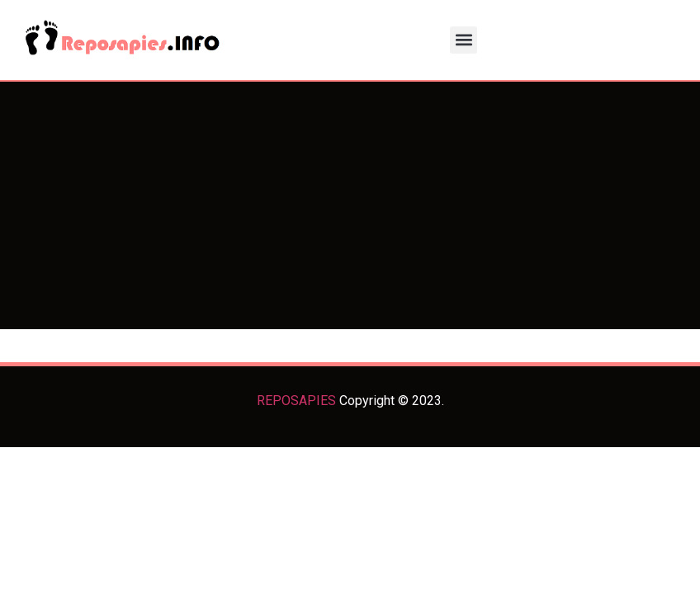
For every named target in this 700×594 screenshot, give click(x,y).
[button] (464, 40)
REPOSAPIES (296, 401)
